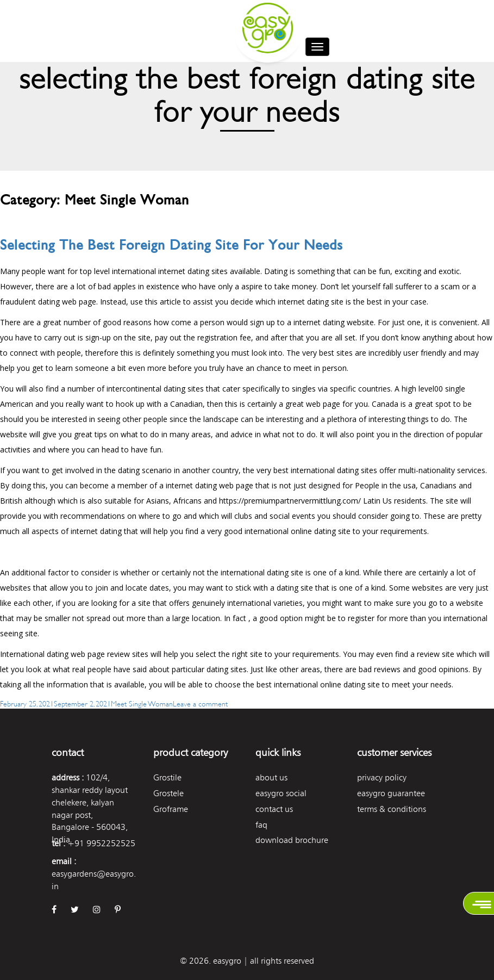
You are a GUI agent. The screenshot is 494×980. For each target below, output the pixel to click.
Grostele (168, 793)
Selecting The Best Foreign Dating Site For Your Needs (171, 245)
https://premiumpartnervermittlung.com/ (290, 501)
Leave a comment (200, 703)
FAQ (261, 825)
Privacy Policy (382, 777)
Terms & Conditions (392, 809)
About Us (271, 777)
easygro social (281, 793)
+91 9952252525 (101, 843)
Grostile (167, 777)
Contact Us (274, 809)
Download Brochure (292, 840)
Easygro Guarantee (391, 793)
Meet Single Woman (142, 703)
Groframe (171, 809)
